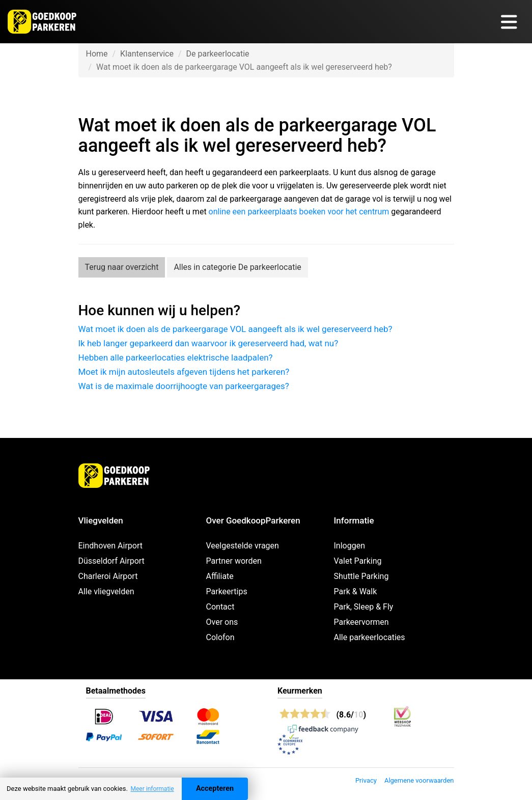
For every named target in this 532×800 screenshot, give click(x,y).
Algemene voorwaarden (419, 780)
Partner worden (234, 561)
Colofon (220, 637)
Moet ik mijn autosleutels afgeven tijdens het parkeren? (184, 372)
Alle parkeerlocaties (370, 637)
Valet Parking (358, 561)
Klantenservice (147, 54)
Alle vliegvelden (106, 591)
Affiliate (220, 576)
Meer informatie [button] (152, 789)
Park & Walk (356, 591)
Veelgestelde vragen (243, 546)
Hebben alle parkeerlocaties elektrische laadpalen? (176, 357)
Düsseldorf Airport (111, 561)
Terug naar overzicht (122, 267)
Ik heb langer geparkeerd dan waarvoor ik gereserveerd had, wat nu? (208, 343)
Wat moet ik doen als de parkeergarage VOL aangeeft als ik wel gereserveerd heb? (235, 329)
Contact (220, 607)
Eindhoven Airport (111, 546)
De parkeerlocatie (217, 54)
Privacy (366, 780)
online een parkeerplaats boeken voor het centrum (299, 212)
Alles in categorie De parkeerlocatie (237, 267)
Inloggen (350, 546)
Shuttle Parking (361, 576)
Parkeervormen (361, 622)
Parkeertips (227, 591)
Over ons (222, 622)
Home (97, 54)
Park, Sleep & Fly (364, 607)
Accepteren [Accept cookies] (215, 789)
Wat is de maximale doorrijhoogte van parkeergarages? (184, 386)
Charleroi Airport (108, 576)
